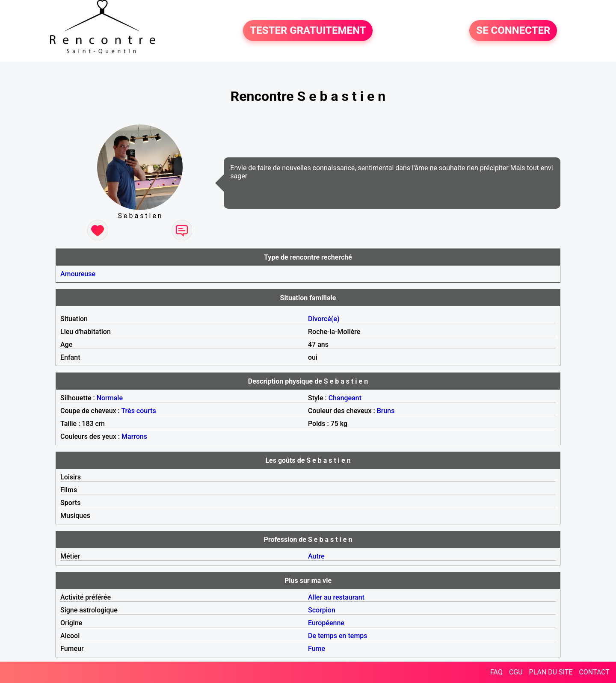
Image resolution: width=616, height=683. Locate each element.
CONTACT (594, 672)
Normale (110, 398)
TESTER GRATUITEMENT (308, 31)
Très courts (138, 411)
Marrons (134, 436)
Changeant (345, 398)
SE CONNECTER (513, 31)
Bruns (386, 411)
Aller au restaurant (336, 597)
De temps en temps (338, 636)
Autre (316, 556)
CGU (516, 672)
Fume (317, 649)
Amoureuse (78, 274)
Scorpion (322, 610)
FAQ (496, 672)
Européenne (326, 623)
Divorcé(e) (324, 319)
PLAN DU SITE (551, 672)
